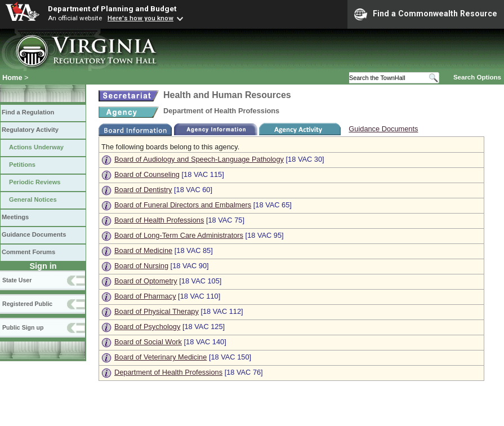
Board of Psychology (147, 327)
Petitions (22, 165)
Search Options (477, 77)
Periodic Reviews (35, 182)
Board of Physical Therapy (157, 311)
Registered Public (27, 304)
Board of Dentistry (143, 190)
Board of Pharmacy (145, 296)
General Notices (33, 199)
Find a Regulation (28, 112)
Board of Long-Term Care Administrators (179, 235)
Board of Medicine (143, 250)
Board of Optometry (146, 281)
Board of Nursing (141, 266)
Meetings (15, 217)
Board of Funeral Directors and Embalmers (183, 205)
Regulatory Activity (30, 130)
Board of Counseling (147, 174)
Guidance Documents (34, 234)
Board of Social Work (148, 342)
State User (17, 280)
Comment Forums (28, 252)
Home (12, 77)
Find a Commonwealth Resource (426, 14)
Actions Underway (36, 147)
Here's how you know (141, 18)
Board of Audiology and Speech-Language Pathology (199, 159)
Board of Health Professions (159, 220)
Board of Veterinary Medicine (160, 357)
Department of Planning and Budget (112, 8)
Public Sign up (23, 327)
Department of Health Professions (168, 372)
